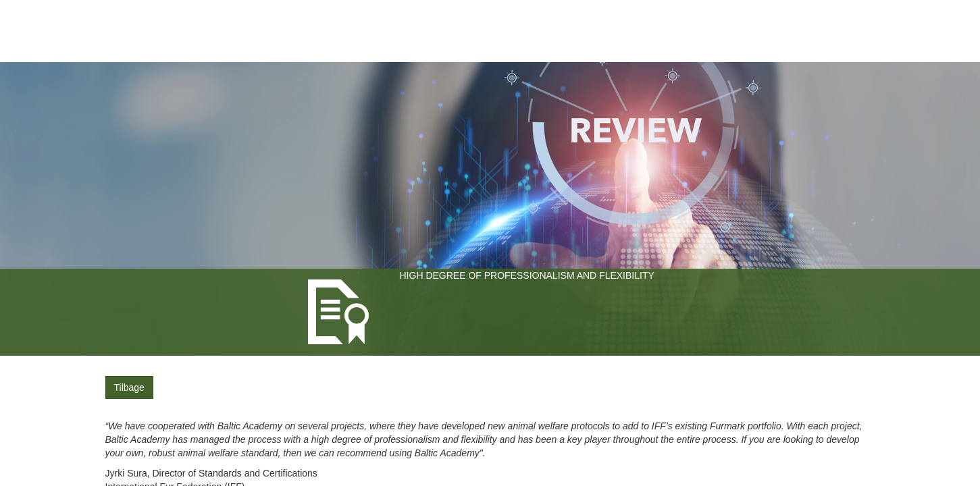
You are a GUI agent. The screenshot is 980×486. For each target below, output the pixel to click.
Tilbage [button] (129, 387)
